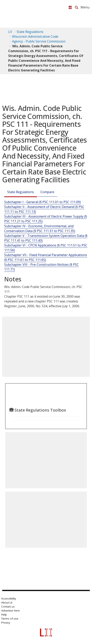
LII (10, 32)
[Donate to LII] (70, 7)
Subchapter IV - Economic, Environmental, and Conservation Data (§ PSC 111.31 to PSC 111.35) (40, 228)
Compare (47, 192)
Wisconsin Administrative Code (35, 37)
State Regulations (30, 32)
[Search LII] (77, 7)
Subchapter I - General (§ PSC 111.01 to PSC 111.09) (42, 202)
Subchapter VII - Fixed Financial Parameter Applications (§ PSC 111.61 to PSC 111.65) (46, 257)
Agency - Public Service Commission (39, 41)
